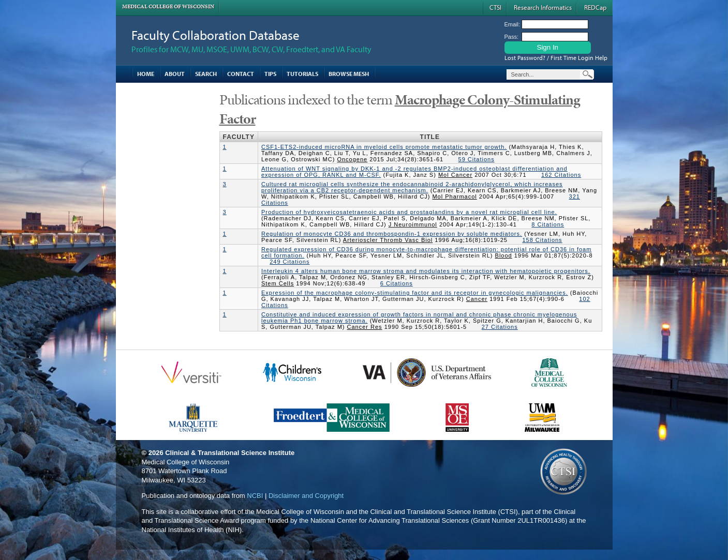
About (175, 74)
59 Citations (477, 159)
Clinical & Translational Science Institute (230, 453)
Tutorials (302, 74)
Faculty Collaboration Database (216, 35)
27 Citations (500, 327)
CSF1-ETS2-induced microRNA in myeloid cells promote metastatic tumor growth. (384, 147)
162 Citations (561, 175)
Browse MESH (349, 74)
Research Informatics (543, 7)
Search (206, 74)
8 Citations (548, 224)
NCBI (255, 496)
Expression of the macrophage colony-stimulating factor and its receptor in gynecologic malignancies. (415, 293)
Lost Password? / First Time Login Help (556, 58)
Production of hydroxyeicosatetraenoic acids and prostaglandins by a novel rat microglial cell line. (409, 212)
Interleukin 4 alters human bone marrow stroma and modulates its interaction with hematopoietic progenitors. (426, 271)
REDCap (595, 7)
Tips (270, 74)
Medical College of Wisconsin (168, 6)
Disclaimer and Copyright (306, 496)
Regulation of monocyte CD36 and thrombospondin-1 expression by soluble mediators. (392, 234)
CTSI (495, 7)
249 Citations (289, 262)
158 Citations (542, 240)
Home (146, 74)
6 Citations (397, 283)
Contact (241, 74)
